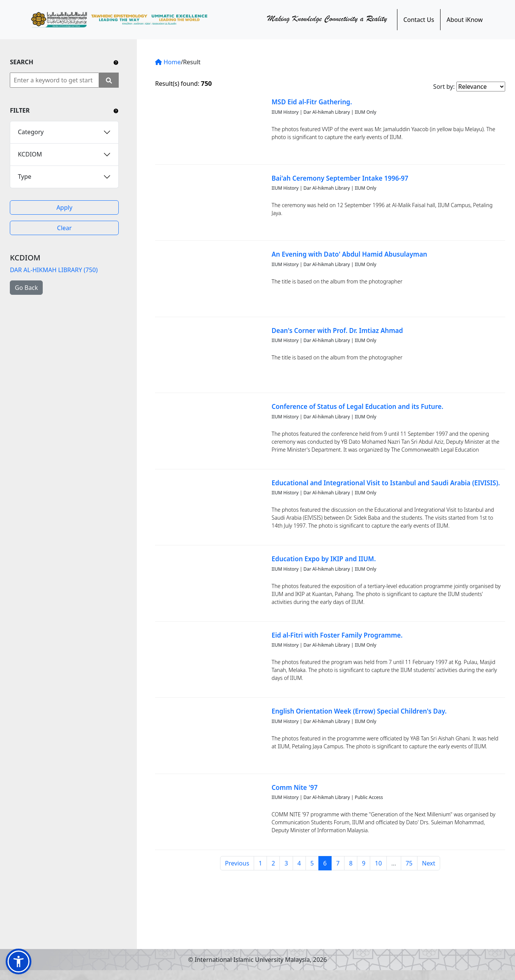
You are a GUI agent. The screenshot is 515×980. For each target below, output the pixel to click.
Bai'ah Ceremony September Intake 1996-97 (340, 178)
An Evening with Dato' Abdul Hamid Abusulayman (349, 254)
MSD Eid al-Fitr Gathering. (312, 102)
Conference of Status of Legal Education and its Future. (357, 406)
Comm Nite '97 (295, 787)
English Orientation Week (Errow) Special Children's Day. (359, 711)
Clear (64, 228)
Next (429, 863)
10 (378, 863)
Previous (237, 863)
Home (168, 62)
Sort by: (444, 87)
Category (31, 132)
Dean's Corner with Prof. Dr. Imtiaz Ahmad (337, 331)
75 (409, 863)
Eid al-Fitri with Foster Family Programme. (337, 635)
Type (25, 176)
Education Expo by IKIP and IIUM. (324, 559)
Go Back (26, 288)
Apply (64, 207)
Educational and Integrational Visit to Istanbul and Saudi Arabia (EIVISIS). (386, 483)
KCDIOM (30, 154)
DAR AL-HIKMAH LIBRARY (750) (54, 270)
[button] (19, 961)
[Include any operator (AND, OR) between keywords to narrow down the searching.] (116, 62)
